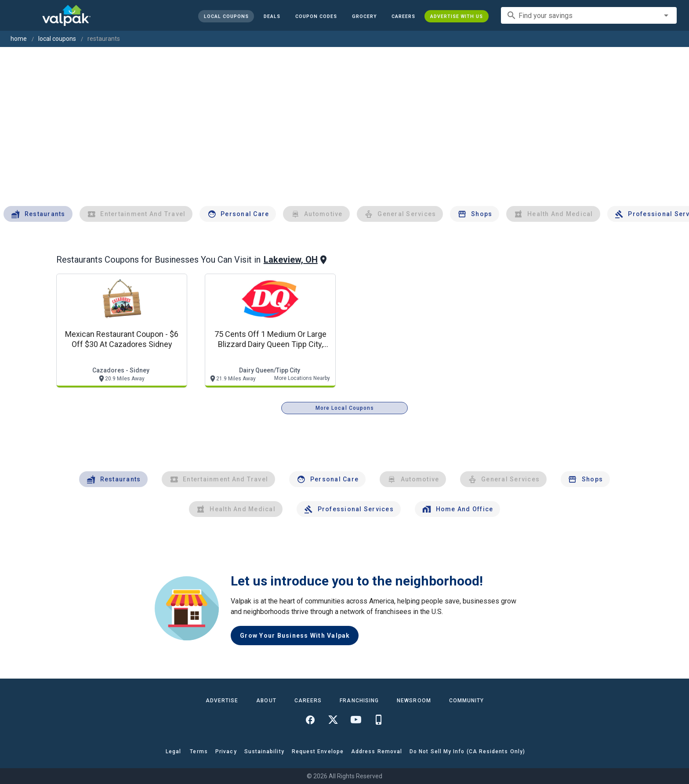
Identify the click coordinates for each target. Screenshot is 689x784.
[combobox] (589, 15)
